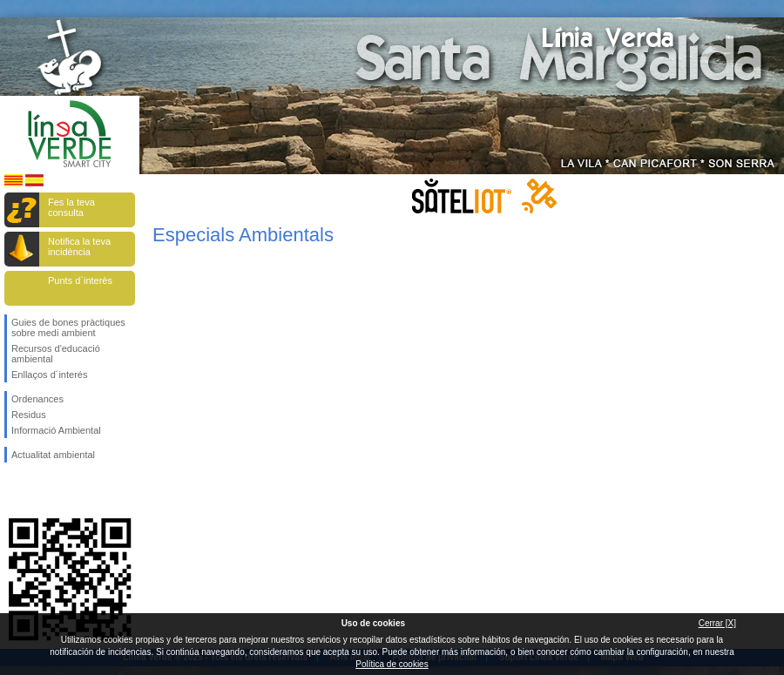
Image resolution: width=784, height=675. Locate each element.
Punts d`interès (80, 280)
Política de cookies (392, 664)
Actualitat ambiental (53, 455)
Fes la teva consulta (71, 207)
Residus (29, 415)
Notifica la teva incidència (79, 246)
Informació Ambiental (56, 430)
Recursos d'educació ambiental (56, 354)
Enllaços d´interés (49, 375)
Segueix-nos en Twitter (44, 490)
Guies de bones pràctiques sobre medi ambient (68, 327)
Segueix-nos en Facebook (15, 490)
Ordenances (37, 399)
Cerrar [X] (717, 623)
